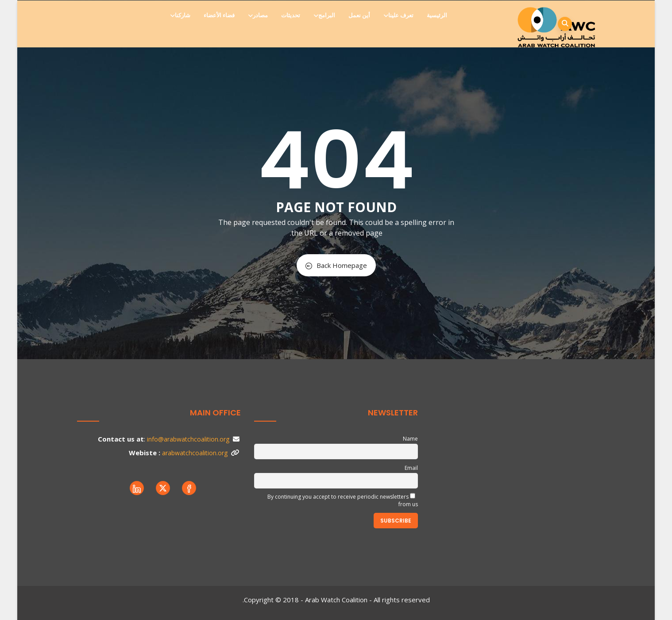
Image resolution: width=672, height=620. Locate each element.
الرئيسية (437, 15)
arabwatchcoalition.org (195, 453)
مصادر (259, 15)
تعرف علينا (399, 15)
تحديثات (291, 15)
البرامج (325, 15)
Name (410, 439)
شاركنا (181, 15)
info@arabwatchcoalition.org (188, 439)
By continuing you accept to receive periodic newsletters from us (343, 500)
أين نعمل (359, 15)
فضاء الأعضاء (219, 15)
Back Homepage (336, 265)
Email (411, 468)
